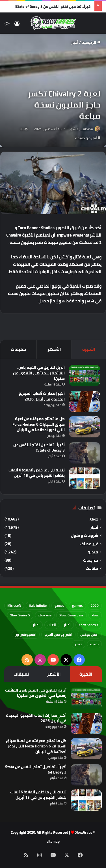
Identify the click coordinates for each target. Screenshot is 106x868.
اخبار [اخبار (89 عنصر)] (36, 625)
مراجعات (91, 560)
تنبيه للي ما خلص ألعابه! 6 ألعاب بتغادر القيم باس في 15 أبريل (37, 473)
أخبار (75, 42)
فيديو (93, 552)
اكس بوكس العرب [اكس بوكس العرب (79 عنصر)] (58, 634)
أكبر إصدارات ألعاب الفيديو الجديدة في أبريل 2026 (42, 396)
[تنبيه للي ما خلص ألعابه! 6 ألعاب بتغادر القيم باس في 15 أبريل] (85, 478)
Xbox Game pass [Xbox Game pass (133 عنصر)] (72, 615)
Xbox (94, 519)
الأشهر (54, 349)
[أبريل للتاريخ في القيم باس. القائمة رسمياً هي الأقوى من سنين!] (85, 375)
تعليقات (18, 349)
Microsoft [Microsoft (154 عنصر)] (14, 605)
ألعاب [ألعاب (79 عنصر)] (52, 625)
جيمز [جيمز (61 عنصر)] (79, 644)
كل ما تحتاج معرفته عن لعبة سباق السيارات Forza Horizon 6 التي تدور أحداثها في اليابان (39, 424)
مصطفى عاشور (81, 129)
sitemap (53, 841)
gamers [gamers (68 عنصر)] (77, 605)
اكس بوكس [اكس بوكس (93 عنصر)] (89, 634)
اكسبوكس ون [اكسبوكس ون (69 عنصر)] (26, 634)
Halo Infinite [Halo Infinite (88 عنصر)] (38, 605)
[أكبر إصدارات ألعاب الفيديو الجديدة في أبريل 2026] (85, 402)
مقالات (92, 569)
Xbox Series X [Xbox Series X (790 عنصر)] (89, 625)
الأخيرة (89, 349)
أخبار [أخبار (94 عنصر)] (67, 625)
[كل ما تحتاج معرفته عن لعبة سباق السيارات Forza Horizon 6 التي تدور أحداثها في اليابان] (85, 427)
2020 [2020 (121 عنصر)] (95, 605)
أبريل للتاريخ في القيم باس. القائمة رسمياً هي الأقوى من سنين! (39, 373)
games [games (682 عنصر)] (59, 605)
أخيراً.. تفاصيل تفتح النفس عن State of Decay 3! (53, 7)
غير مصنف (89, 544)
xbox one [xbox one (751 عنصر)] (45, 615)
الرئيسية (91, 42)
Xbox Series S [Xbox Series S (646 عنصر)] (20, 615)
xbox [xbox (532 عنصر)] (95, 615)
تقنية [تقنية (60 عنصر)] (94, 644)
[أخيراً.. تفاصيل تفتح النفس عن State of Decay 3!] (85, 453)
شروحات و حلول (85, 536)
